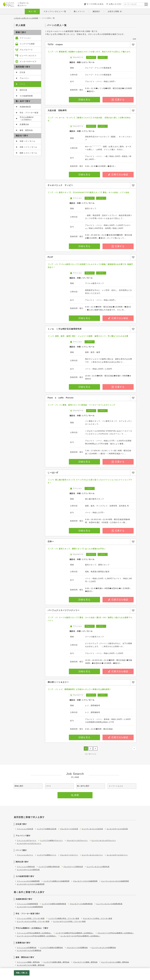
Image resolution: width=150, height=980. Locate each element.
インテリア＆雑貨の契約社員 (49, 867)
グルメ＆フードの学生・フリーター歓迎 (97, 918)
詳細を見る (84, 100)
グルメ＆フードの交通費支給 (77, 948)
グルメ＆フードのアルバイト (77, 840)
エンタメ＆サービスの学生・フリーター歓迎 (69, 921)
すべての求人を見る (95, 4)
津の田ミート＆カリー (58, 682)
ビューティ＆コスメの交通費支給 (104, 948)
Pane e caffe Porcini (61, 398)
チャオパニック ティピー (60, 185)
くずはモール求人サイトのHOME (26, 18)
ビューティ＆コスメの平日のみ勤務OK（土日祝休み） (37, 936)
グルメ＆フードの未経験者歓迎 (81, 904)
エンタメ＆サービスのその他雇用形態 (31, 884)
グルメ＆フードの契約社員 (73, 867)
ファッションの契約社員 (26, 867)
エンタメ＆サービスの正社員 (117, 829)
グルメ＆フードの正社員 (69, 829)
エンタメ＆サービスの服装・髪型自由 (31, 965)
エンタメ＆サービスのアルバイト (29, 843)
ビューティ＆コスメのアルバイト (104, 840)
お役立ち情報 (113, 11)
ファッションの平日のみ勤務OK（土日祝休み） (34, 933)
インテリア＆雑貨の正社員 (47, 829)
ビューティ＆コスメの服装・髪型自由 (115, 962)
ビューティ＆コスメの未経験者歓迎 (109, 904)
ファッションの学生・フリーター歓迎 (31, 918)
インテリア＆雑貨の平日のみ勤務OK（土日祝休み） (75, 933)
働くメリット (79, 11)
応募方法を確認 (118, 175)
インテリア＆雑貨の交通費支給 (51, 948)
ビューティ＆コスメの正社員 (92, 829)
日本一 (51, 541)
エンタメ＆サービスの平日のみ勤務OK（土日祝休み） (80, 936)
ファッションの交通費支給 (27, 948)
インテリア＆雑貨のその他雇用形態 (56, 881)
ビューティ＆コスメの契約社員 (98, 867)
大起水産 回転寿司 (57, 110)
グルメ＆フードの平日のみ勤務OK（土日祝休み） (116, 933)
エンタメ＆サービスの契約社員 (28, 870)
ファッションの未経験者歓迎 (27, 904)
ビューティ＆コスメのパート (92, 855)
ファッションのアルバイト (27, 840)
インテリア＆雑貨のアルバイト (51, 840)
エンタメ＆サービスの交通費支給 (29, 950)
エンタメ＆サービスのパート (117, 855)
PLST (50, 257)
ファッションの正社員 (25, 829)
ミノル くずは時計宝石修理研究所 (65, 329)
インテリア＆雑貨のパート (47, 855)
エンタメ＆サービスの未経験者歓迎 (30, 907)
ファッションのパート (25, 855)
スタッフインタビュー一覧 (55, 11)
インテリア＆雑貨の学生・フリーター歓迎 (64, 918)
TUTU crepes (55, 44)
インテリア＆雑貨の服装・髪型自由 (56, 962)
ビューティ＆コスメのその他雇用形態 (115, 881)
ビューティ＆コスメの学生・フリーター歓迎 (33, 921)
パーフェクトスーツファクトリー (64, 610)
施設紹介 (96, 11)
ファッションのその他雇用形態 (28, 881)
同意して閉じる (22, 973)
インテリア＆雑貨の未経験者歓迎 (54, 904)
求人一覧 (32, 11)
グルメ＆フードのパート (69, 855)
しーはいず (53, 473)
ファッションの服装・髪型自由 (28, 962)
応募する (118, 100)
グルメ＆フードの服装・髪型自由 (85, 962)
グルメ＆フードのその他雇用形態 (85, 881)
